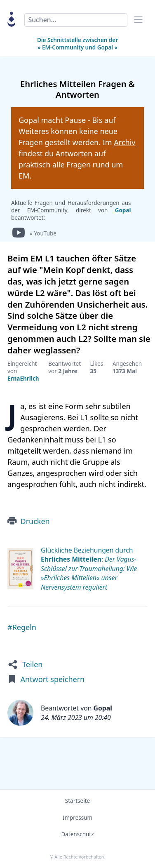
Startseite (77, 801)
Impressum (77, 818)
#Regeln (22, 627)
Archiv (124, 142)
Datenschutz (77, 834)
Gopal (123, 210)
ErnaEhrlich (23, 379)
